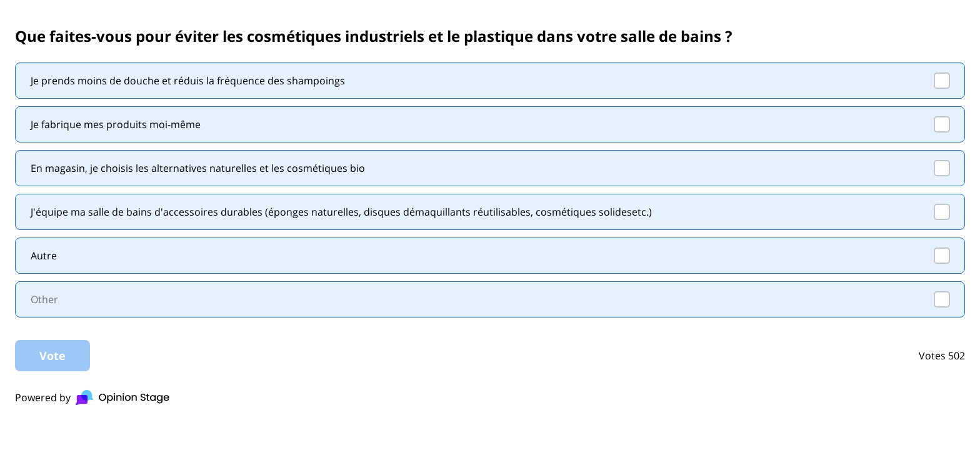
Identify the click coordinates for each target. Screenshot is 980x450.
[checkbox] (490, 81)
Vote (52, 356)
